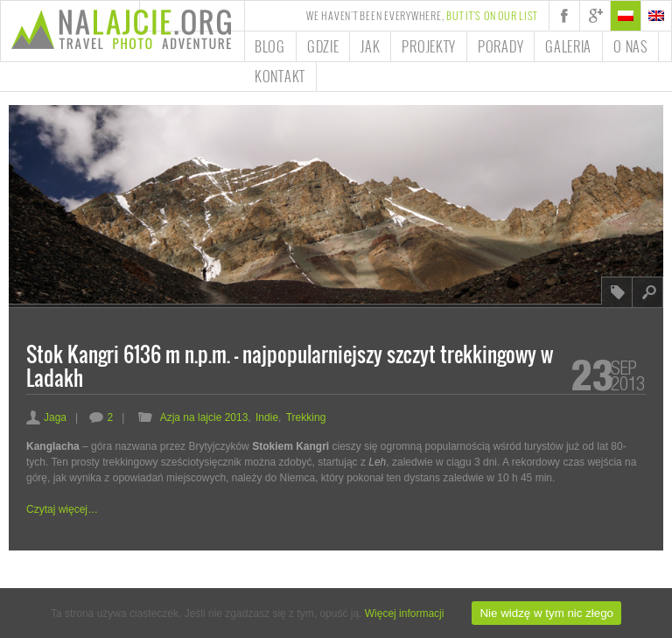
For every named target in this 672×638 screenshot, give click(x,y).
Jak (370, 46)
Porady (500, 46)
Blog (270, 46)
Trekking (306, 417)
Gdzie (323, 46)
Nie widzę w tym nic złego (546, 613)
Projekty (429, 46)
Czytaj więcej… (62, 509)
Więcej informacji (405, 613)
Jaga (46, 417)
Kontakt (280, 76)
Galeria (568, 46)
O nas (630, 46)
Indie (267, 417)
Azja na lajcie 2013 (204, 417)
